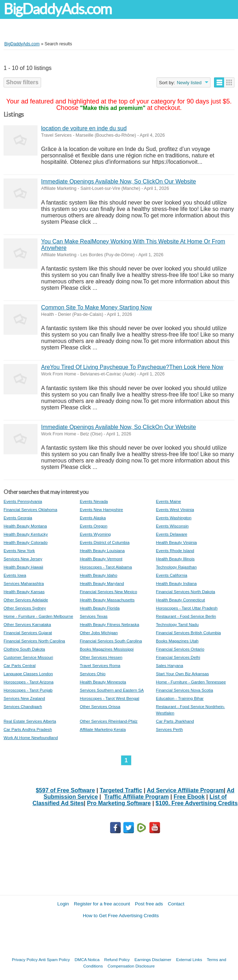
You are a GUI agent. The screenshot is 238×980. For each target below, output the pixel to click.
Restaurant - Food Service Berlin (186, 616)
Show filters (22, 82)
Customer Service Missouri (28, 657)
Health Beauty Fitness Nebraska (109, 624)
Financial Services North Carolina (34, 641)
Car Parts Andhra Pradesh (28, 729)
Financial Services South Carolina (111, 641)
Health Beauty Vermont (101, 559)
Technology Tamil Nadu (177, 624)
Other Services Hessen (101, 657)
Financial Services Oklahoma (30, 509)
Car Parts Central (20, 665)
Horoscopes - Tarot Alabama (106, 567)
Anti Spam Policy (54, 959)
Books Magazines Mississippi (107, 649)
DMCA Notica (87, 959)
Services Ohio (93, 674)
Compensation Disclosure (131, 966)
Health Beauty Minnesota (103, 682)
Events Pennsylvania (23, 501)
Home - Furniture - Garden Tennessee (191, 682)
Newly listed (189, 83)
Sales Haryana (169, 665)
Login (63, 904)
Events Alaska (93, 518)
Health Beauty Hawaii (23, 567)
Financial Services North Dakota (185, 592)
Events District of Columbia (105, 542)
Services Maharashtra (24, 583)
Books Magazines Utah (177, 641)
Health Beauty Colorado (26, 542)
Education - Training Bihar (180, 698)
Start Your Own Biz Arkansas (182, 674)
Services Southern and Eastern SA (112, 690)
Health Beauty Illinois (175, 559)
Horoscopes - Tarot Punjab (28, 690)
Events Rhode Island (175, 550)
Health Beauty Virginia (176, 542)
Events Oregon (93, 526)
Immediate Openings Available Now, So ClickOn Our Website (118, 181)
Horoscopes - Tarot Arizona (29, 682)
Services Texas (94, 616)
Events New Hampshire (101, 509)
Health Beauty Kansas (24, 592)
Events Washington (173, 518)
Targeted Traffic (121, 790)
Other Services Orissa (100, 706)
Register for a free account (102, 904)
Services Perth (169, 729)
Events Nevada (94, 501)
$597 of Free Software (65, 790)
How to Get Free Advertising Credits (121, 916)
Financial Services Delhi (178, 657)
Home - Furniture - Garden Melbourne (38, 616)
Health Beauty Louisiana (102, 550)
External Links (189, 959)
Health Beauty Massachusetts (107, 600)
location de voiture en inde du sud (84, 128)
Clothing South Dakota (24, 649)
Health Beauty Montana (25, 526)
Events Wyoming (95, 534)
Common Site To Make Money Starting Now (96, 307)
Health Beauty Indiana (176, 583)
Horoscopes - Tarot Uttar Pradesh (187, 608)
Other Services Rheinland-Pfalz (109, 721)
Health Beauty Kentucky (26, 534)
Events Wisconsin (172, 526)
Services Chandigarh (23, 706)
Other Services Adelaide (26, 600)
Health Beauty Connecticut (180, 600)
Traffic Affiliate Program (137, 797)
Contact (176, 904)
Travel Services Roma (100, 665)
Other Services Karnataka (27, 624)
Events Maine (168, 501)
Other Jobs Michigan (99, 633)
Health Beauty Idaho (98, 575)
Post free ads (149, 904)
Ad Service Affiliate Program (185, 790)
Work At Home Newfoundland (31, 737)
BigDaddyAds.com (58, 9)
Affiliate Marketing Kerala (103, 729)
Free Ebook (189, 797)
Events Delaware (172, 534)
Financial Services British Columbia (188, 633)
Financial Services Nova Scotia (184, 690)
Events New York (19, 550)
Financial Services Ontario (180, 649)
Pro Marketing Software (119, 803)
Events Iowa (15, 575)
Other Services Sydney (25, 608)
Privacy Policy (25, 959)
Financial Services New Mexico (108, 592)
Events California (172, 575)
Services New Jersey (23, 559)
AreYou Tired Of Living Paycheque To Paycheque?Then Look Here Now (132, 367)
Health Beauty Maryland (102, 583)
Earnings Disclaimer (153, 959)
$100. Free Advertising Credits (197, 803)
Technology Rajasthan (176, 567)
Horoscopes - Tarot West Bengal (109, 698)
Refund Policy (117, 959)
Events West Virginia (175, 509)
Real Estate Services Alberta (30, 721)
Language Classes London (28, 674)
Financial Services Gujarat (28, 633)
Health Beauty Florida (100, 608)
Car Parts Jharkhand (175, 721)
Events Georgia (18, 518)
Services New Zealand (24, 698)
